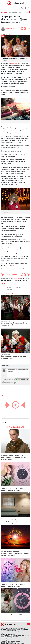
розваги (18, 288)
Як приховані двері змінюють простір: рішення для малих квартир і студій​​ (13, 521)
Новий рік (9, 288)
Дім (3, 36)
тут (14, 266)
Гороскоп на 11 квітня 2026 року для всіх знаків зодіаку (14, 489)
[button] (25, 8)
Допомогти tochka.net (16, 12)
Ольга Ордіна (10, 28)
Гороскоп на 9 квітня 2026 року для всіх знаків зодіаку (15, 616)
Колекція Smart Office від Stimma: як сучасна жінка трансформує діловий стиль (15, 457)
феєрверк (14, 64)
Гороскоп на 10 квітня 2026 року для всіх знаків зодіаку (14, 585)
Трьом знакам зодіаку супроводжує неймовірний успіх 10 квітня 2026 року (15, 553)
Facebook (17, 278)
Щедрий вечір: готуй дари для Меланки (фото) (13, 357)
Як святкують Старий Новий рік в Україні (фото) (15, 324)
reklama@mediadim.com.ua (24, 639)
